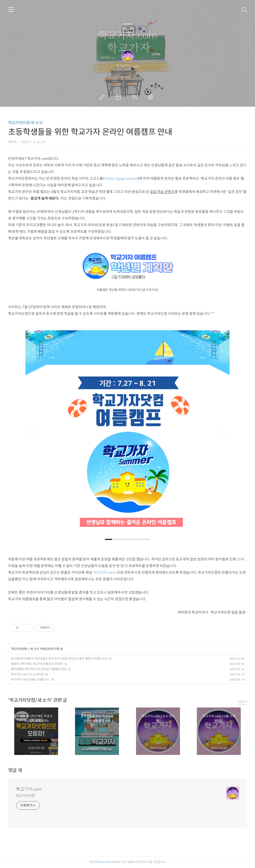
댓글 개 (15, 770)
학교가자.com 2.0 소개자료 (27, 674)
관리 (151, 97)
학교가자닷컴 (19, 649)
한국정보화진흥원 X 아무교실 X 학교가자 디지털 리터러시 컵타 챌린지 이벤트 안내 (59, 659)
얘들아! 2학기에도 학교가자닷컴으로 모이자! (37, 664)
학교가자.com (128, 36)
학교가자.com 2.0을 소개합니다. (30, 679)
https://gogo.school (121, 178)
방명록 (119, 97)
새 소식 (34, 649)
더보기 (243, 702)
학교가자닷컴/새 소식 (25, 123)
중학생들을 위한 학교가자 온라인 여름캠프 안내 (39, 669)
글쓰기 (103, 97)
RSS (135, 97)
